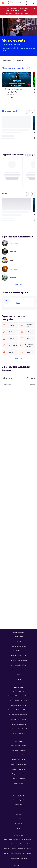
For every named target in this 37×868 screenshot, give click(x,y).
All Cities (19, 788)
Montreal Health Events (19, 745)
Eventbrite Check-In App (18, 656)
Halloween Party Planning (19, 719)
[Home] (3, 3)
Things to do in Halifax (19, 778)
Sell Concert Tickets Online (18, 700)
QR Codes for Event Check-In (18, 729)
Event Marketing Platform (19, 646)
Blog (12, 844)
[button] (8, 61)
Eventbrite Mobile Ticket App (18, 651)
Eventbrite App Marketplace (18, 660)
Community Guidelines (19, 670)
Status (29, 849)
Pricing (19, 641)
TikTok (18, 828)
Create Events (19, 637)
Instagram (18, 823)
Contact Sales (19, 804)
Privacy (12, 853)
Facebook (18, 814)
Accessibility (20, 853)
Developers (21, 849)
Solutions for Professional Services (19, 710)
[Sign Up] (27, 3)
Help (17, 844)
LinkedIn (18, 819)
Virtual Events (18, 783)
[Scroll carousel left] (27, 155)
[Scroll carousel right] (33, 69)
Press (29, 844)
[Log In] (20, 3)
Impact (7, 849)
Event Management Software (18, 715)
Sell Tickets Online (18, 691)
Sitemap (19, 679)
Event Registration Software (18, 665)
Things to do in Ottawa (18, 760)
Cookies (28, 853)
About (7, 844)
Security (13, 849)
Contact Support (19, 800)
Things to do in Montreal (18, 764)
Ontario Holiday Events (18, 750)
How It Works (8, 839)
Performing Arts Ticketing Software (19, 696)
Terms (6, 853)
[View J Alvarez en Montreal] (17, 80)
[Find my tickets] (11, 3)
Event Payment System (18, 705)
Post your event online (18, 734)
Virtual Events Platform (19, 724)
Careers (22, 844)
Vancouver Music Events (18, 755)
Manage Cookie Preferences (18, 858)
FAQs (19, 674)
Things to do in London (18, 774)
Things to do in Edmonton (18, 769)
